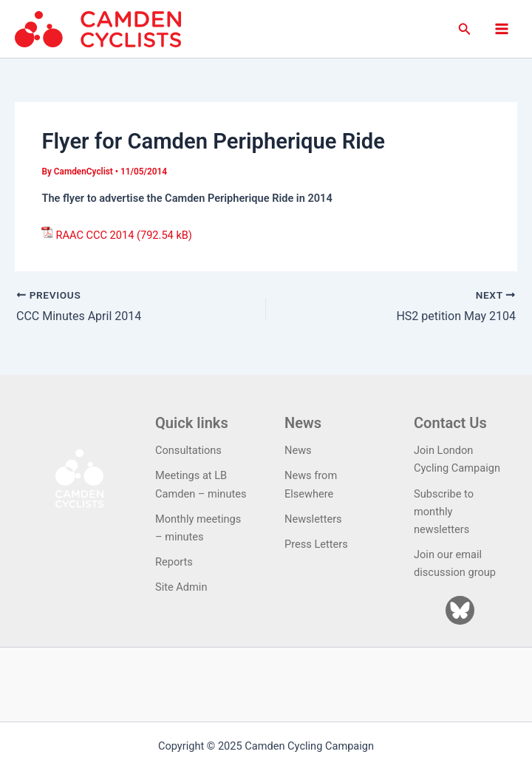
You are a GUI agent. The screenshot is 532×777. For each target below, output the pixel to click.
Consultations (188, 450)
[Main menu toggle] (502, 29)
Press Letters (316, 544)
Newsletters (313, 519)
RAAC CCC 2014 (95, 235)
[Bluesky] (460, 610)
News (298, 450)
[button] (465, 29)
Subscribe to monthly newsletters (444, 512)
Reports (174, 562)
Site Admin (181, 587)
